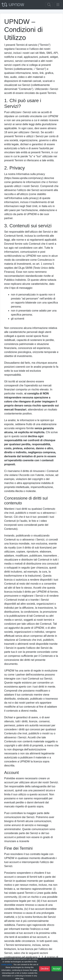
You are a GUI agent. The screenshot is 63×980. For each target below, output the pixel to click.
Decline (45, 969)
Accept (57, 969)
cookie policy (7, 964)
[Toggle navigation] (58, 5)
